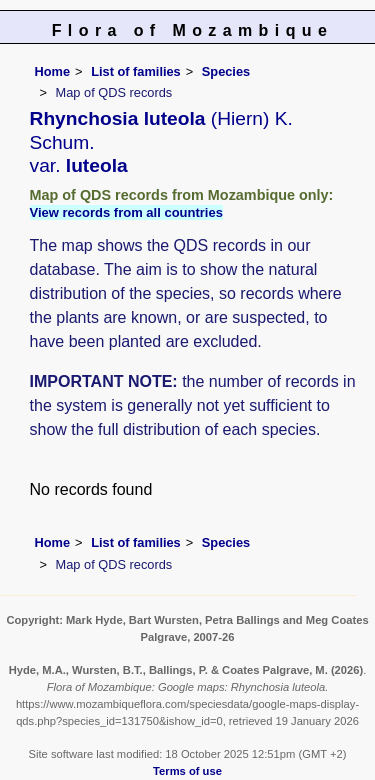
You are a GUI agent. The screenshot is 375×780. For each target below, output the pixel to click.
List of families (136, 71)
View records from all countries (126, 212)
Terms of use (187, 771)
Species (226, 71)
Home (53, 71)
